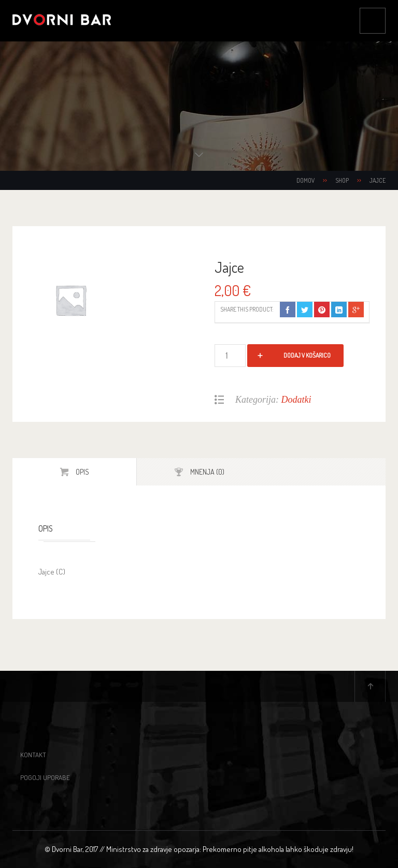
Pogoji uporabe (45, 777)
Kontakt (33, 755)
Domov (305, 180)
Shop (342, 180)
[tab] (75, 472)
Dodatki (296, 400)
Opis (82, 472)
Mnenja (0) (207, 472)
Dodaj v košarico (307, 355)
